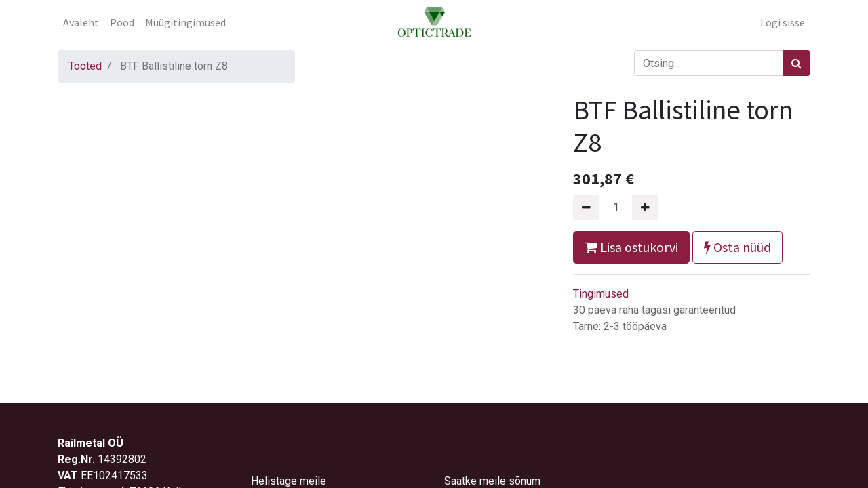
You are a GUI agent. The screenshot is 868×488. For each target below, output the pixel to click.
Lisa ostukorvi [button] (631, 247)
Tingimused (601, 294)
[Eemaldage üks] (586, 207)
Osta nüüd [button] (737, 247)
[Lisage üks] (645, 207)
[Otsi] (796, 63)
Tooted (85, 66)
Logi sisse (783, 22)
